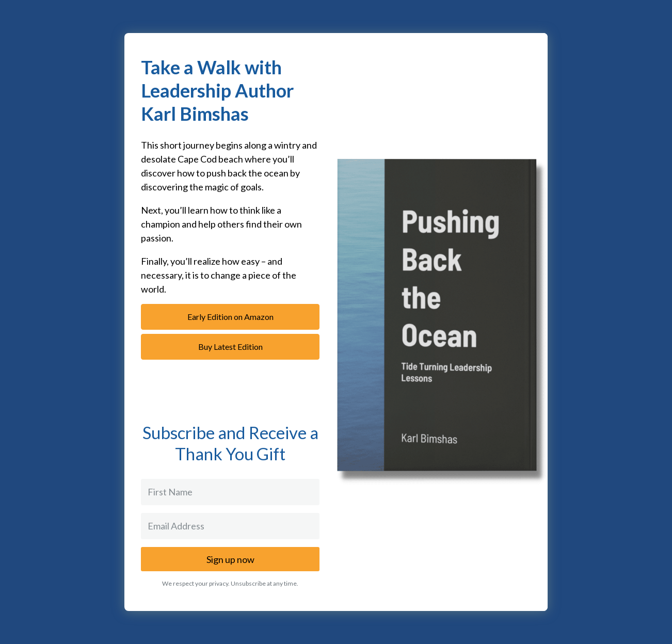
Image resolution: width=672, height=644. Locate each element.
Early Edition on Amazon (230, 317)
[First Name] (230, 492)
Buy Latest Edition (230, 347)
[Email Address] (230, 526)
